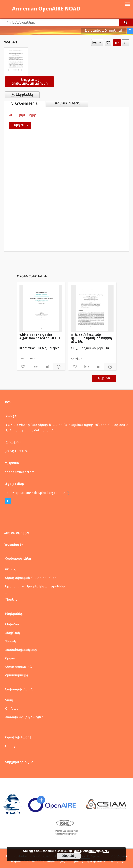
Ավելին (104, 378)
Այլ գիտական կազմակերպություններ (35, 586)
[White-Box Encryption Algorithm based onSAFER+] (41, 308)
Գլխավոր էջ (13, 545)
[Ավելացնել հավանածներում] (108, 43)
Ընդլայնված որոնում (103, 30)
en (126, 43)
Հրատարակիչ (17, 675)
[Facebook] (8, 501)
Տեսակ (11, 641)
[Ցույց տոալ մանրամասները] (58, 367)
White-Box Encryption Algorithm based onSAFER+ (40, 336)
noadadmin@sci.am (20, 472)
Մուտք (10, 746)
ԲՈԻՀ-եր (12, 569)
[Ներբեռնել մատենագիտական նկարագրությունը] (35, 367)
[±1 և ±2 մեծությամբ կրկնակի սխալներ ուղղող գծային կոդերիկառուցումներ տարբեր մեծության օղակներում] (92, 308)
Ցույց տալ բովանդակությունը (30, 82)
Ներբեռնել (21, 95)
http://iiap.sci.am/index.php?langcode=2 (35, 493)
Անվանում (13, 624)
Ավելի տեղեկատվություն (92, 851)
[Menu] (127, 4)
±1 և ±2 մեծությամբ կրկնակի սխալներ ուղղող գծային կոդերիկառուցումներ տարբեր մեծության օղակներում (91, 338)
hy (117, 43)
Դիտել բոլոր (15, 599)
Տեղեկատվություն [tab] (67, 104)
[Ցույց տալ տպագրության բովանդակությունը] (47, 367)
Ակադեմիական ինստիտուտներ (31, 578)
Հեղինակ (13, 633)
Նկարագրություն (19, 667)
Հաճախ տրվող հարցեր (24, 717)
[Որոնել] (126, 22)
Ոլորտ (10, 658)
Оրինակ (12, 708)
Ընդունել (69, 856)
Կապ (9, 700)
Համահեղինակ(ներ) (21, 650)
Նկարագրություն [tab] (25, 104)
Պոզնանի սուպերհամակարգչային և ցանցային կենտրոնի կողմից (66, 861)
